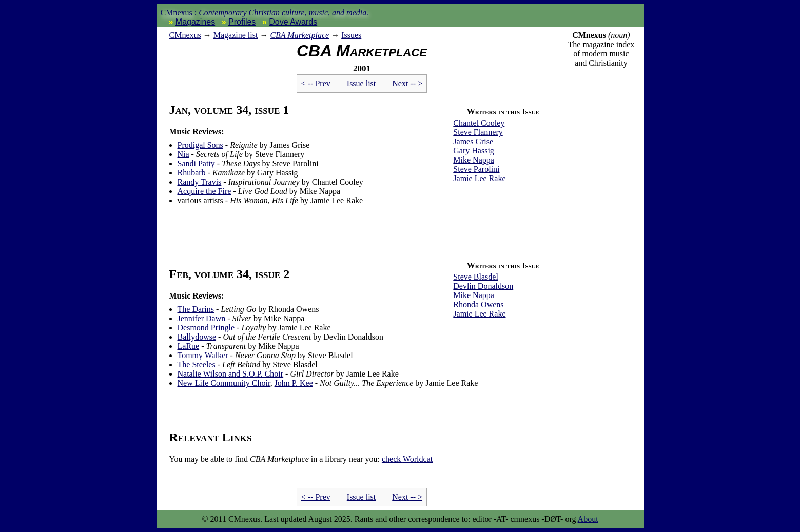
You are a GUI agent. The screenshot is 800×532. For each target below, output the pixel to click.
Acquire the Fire (204, 191)
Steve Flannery (478, 132)
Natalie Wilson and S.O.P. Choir (231, 374)
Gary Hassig (474, 151)
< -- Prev (316, 83)
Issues (351, 35)
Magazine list (236, 35)
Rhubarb (192, 173)
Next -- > (407, 83)
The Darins (196, 309)
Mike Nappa (474, 160)
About (588, 519)
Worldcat (407, 459)
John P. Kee (294, 383)
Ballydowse (197, 337)
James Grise (473, 141)
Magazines (195, 22)
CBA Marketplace (299, 35)
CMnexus (177, 13)
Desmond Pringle (206, 328)
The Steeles (197, 364)
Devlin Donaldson (483, 286)
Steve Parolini (476, 169)
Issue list (361, 83)
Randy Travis (200, 182)
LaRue (189, 346)
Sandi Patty (196, 163)
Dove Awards (293, 22)
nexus (185, 35)
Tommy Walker (203, 355)
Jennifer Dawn (202, 318)
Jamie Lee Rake (479, 178)
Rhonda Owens (478, 304)
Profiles (242, 22)
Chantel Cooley (479, 123)
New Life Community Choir (224, 383)
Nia (183, 154)
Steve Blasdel (476, 277)
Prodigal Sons (200, 145)
